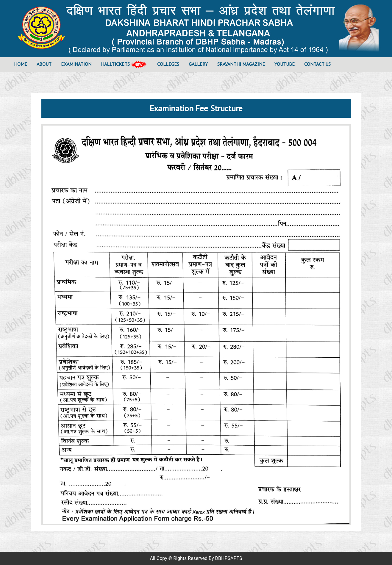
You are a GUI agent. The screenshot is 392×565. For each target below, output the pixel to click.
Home (23, 64)
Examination (76, 64)
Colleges (168, 64)
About (44, 64)
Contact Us (317, 64)
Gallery (198, 64)
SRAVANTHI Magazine (241, 64)
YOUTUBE (285, 64)
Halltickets (124, 65)
